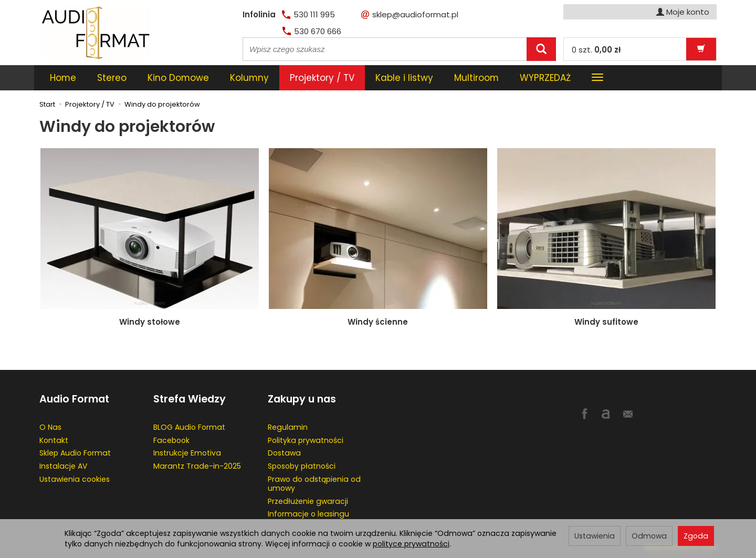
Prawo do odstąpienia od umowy (314, 484)
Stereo (112, 78)
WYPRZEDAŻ (545, 78)
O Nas (50, 427)
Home (63, 78)
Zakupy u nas (302, 399)
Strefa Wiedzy (190, 399)
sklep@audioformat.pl (410, 14)
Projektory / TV (322, 78)
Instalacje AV (63, 466)
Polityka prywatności (306, 440)
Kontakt (54, 440)
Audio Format (74, 399)
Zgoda (696, 536)
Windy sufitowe (606, 322)
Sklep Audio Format (75, 453)
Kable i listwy (404, 78)
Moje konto (683, 12)
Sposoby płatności (302, 466)
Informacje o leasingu (308, 514)
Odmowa (649, 536)
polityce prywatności (411, 544)
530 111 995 (308, 14)
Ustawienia (595, 536)
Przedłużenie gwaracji (308, 501)
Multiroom (476, 78)
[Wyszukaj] (541, 49)
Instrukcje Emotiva (187, 453)
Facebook (171, 440)
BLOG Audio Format (189, 427)
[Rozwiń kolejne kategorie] (597, 78)
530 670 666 (312, 31)
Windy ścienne (378, 322)
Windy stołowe (150, 322)
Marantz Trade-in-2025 (197, 466)
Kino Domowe (178, 78)
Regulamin (288, 427)
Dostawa (284, 453)
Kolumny (249, 78)
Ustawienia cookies (75, 479)
